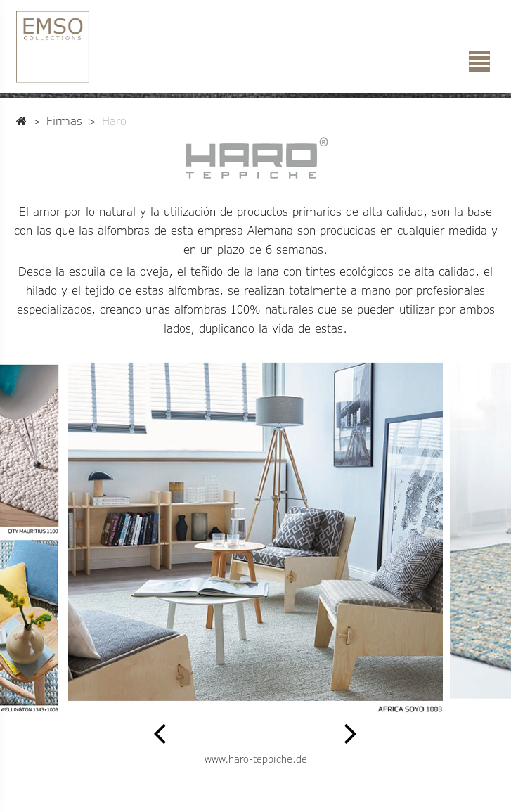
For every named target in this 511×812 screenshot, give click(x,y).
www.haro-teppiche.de (256, 759)
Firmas (64, 121)
